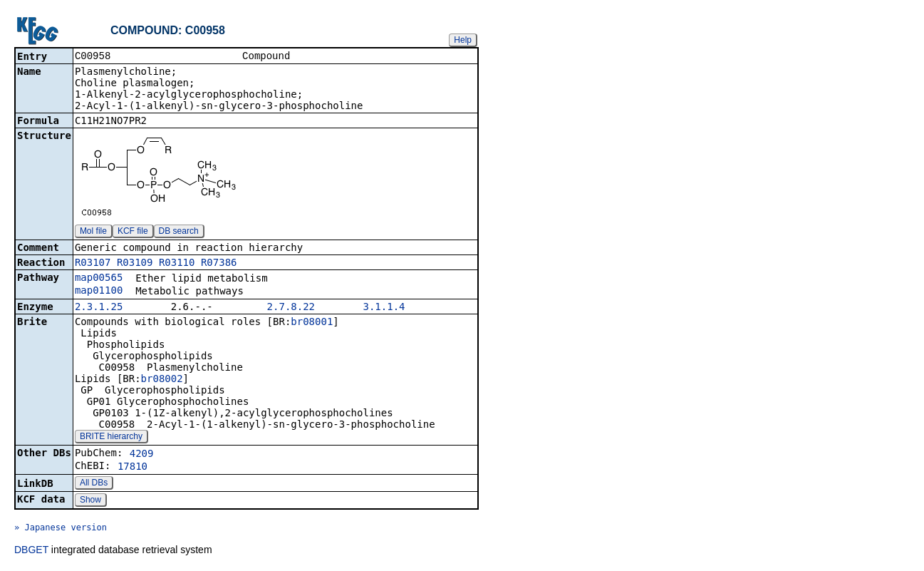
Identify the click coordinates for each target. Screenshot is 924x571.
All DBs (94, 484)
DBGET (31, 551)
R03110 (177, 264)
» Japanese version (61, 529)
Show (90, 501)
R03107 (93, 264)
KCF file (133, 232)
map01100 (99, 292)
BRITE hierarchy (111, 438)
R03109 (135, 264)
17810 (133, 468)
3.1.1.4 (384, 308)
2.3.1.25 (99, 308)
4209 (142, 455)
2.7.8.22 (291, 308)
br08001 (312, 323)
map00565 (99, 279)
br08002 (162, 380)
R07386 (219, 264)
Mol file (93, 232)
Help (463, 40)
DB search (179, 232)
